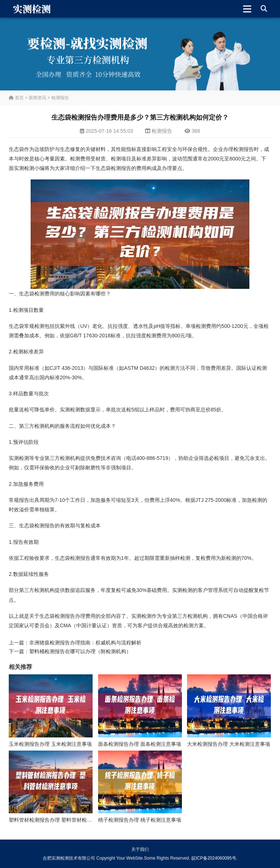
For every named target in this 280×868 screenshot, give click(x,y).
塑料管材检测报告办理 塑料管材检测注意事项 (61, 820)
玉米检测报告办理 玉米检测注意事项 (50, 744)
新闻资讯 (38, 98)
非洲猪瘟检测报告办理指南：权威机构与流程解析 (85, 643)
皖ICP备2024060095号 (214, 858)
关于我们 (140, 849)
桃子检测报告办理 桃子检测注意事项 (140, 820)
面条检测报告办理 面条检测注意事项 (140, 744)
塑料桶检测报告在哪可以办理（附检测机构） (80, 651)
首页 (16, 98)
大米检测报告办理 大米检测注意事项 (229, 744)
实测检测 (24, 168)
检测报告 (60, 98)
